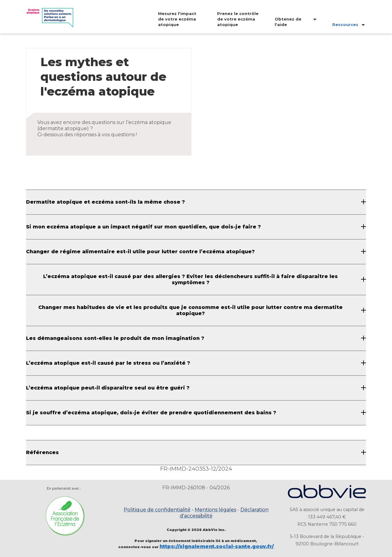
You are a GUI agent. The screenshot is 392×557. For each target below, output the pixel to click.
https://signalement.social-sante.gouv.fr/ (217, 546)
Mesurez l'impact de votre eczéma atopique (177, 19)
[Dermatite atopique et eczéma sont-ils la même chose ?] (196, 202)
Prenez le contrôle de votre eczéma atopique (238, 19)
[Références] (196, 453)
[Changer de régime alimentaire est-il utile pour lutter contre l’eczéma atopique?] (196, 252)
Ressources (345, 24)
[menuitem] (173, 19)
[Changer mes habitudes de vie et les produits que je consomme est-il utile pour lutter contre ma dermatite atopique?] (196, 310)
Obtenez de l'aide (288, 22)
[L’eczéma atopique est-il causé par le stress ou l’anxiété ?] (196, 363)
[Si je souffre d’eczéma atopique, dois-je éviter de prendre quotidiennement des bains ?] (196, 413)
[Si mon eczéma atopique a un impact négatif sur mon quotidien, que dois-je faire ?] (196, 227)
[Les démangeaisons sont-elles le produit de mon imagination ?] (196, 338)
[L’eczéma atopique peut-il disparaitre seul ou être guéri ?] (196, 388)
